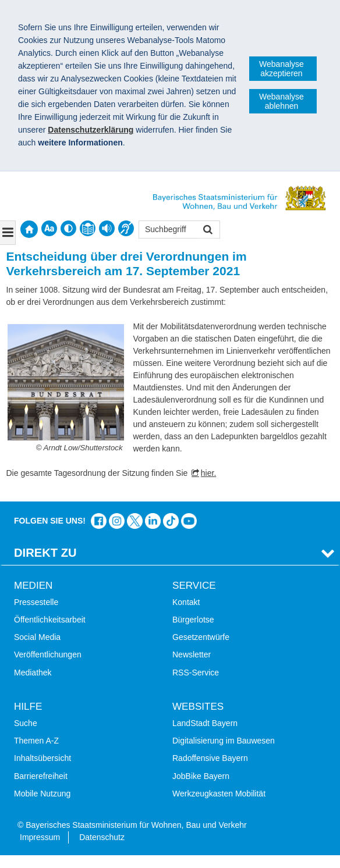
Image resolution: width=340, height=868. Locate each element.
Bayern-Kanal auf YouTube (189, 521)
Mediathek (33, 673)
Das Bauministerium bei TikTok (171, 521)
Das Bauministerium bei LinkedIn (153, 521)
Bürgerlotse (193, 620)
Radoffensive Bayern (210, 758)
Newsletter (192, 654)
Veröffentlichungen (48, 654)
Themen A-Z (36, 741)
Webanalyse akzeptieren (281, 69)
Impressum (40, 837)
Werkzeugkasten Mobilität (219, 794)
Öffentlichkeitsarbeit (50, 620)
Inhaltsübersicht (42, 758)
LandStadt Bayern (205, 723)
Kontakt (186, 602)
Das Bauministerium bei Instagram (117, 521)
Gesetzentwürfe (201, 637)
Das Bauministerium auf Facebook (99, 521)
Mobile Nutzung (42, 794)
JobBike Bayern (201, 776)
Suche (26, 723)
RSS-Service (196, 673)
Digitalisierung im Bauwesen (224, 741)
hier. (208, 473)
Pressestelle (36, 602)
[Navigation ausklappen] (8, 233)
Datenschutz (102, 837)
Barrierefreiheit (41, 776)
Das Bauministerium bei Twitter (135, 521)
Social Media (37, 637)
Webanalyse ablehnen (281, 101)
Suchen (207, 231)
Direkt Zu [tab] (45, 553)
